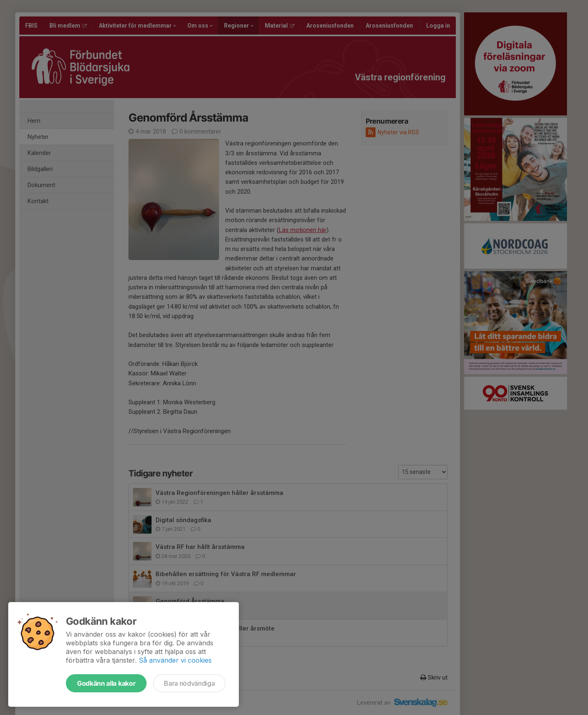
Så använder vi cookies (175, 660)
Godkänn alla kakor (106, 683)
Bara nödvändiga (189, 683)
